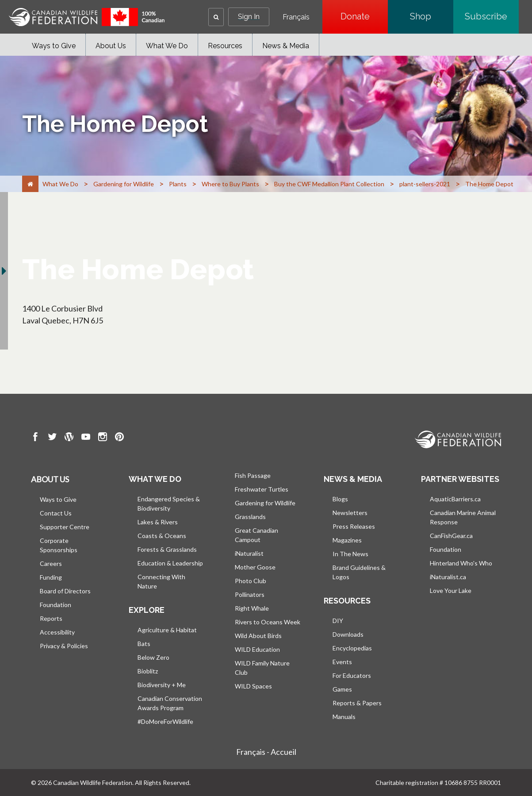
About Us (111, 46)
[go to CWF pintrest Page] (119, 438)
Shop (432, 16)
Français (296, 17)
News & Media (286, 46)
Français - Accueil (266, 752)
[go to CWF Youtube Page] (86, 438)
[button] (216, 17)
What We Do (167, 46)
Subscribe (492, 16)
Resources (225, 46)
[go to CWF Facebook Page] (35, 438)
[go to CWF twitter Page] (52, 438)
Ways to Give (54, 46)
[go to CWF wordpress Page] (69, 438)
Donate (364, 16)
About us (50, 479)
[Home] (30, 184)
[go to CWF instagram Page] (103, 438)
